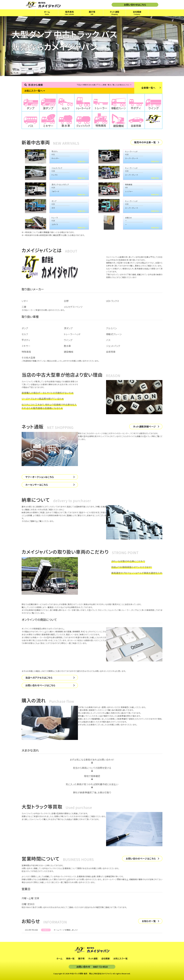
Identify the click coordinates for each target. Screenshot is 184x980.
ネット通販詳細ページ (144, 426)
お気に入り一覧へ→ (35, 91)
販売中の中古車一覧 (145, 142)
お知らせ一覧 (149, 921)
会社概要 (105, 958)
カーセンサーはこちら (37, 485)
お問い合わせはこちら (135, 5)
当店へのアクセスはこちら (39, 678)
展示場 (81, 958)
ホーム (59, 958)
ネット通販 (93, 958)
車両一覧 (70, 958)
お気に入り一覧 (120, 958)
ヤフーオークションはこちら (40, 477)
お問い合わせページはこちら (40, 685)
